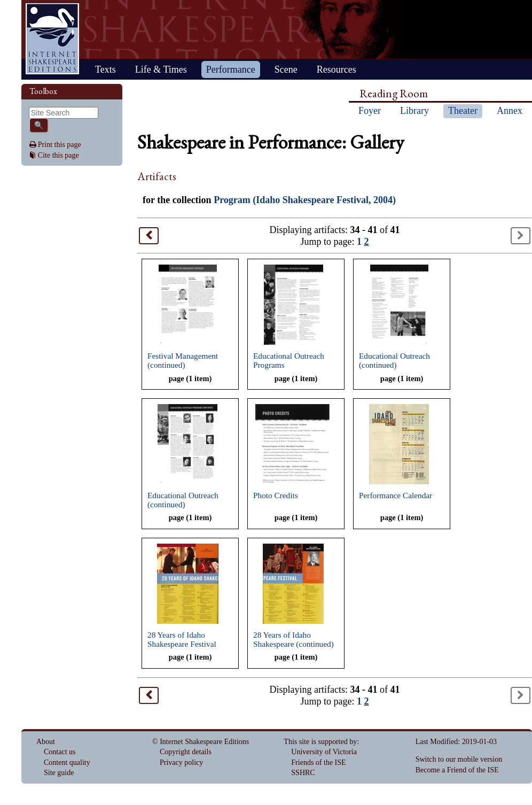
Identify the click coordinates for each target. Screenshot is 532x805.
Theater (463, 111)
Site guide (59, 773)
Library (414, 111)
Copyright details (186, 752)
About (46, 742)
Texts (105, 69)
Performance (231, 69)
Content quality (67, 763)
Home (52, 39)
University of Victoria (324, 752)
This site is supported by (320, 742)
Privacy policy (181, 763)
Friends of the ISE (318, 763)
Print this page (60, 145)
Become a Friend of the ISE (457, 770)
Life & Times (161, 69)
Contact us (60, 752)
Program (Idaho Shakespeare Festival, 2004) (305, 200)
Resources (337, 69)
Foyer (370, 111)
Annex (510, 111)
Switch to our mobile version (459, 759)
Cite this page (58, 155)
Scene (286, 69)
